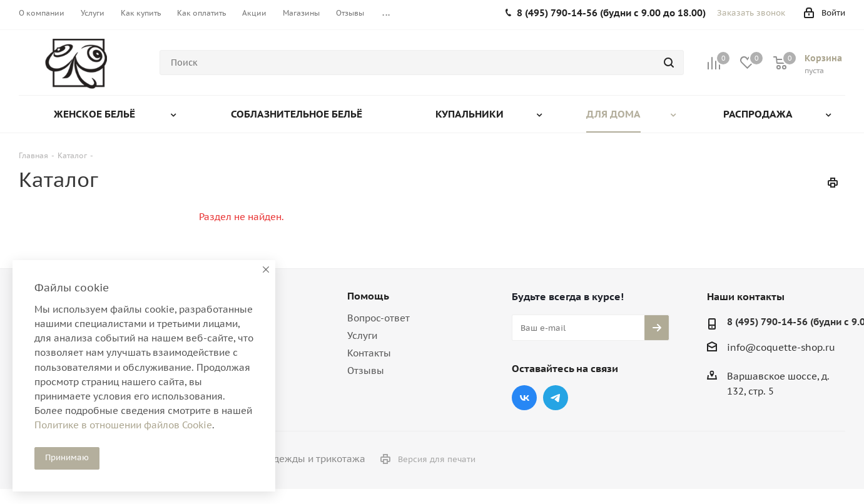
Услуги (362, 335)
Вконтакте (524, 398)
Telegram (556, 398)
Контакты (369, 353)
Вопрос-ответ (379, 318)
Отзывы (366, 370)
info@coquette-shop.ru (781, 347)
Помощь (368, 296)
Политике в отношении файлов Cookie (123, 425)
